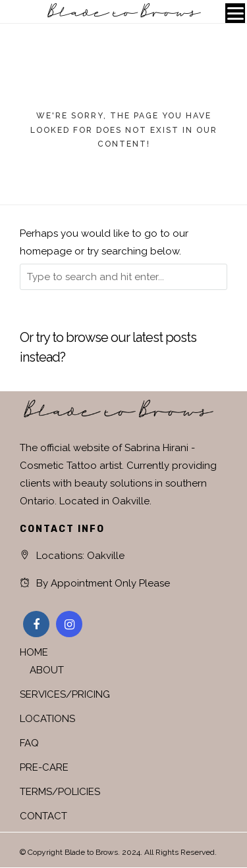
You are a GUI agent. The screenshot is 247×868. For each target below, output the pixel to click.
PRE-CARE (44, 767)
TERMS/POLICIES (60, 792)
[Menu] (235, 13)
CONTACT (43, 816)
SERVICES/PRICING (65, 694)
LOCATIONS (47, 719)
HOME (34, 652)
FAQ (29, 743)
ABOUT (47, 670)
